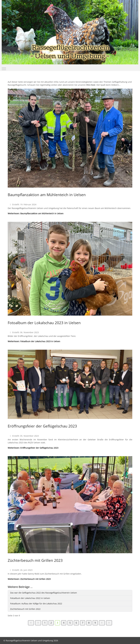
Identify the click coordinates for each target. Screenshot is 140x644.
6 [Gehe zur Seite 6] (76, 623)
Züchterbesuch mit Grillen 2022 (25, 609)
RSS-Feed (91, 85)
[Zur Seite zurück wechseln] (38, 623)
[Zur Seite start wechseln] (31, 623)
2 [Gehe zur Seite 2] (51, 623)
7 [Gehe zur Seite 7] (83, 623)
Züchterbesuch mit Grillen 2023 (35, 560)
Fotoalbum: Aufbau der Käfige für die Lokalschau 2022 (36, 604)
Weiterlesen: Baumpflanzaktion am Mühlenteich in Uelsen (36, 213)
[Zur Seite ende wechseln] (109, 623)
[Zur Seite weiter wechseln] (102, 623)
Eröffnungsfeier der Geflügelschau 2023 (42, 426)
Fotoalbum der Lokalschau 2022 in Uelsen (30, 598)
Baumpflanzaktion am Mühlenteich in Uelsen (47, 195)
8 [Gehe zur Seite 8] (89, 623)
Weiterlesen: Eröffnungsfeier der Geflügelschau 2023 (33, 448)
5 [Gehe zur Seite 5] (70, 623)
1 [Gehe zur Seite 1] (45, 623)
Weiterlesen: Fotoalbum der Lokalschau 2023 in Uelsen (34, 341)
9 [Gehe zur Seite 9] (95, 623)
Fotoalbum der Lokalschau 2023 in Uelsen (44, 323)
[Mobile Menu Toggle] (4, 69)
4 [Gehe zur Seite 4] (64, 623)
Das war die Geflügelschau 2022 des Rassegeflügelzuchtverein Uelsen (44, 593)
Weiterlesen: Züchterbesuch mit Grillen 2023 (29, 579)
